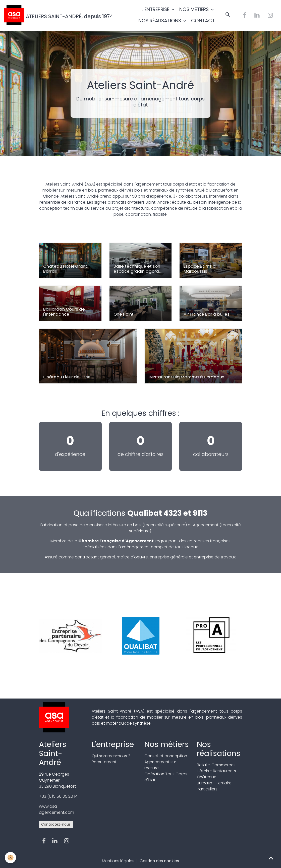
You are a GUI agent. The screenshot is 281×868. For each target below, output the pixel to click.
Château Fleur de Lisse (67, 377)
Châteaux (207, 777)
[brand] (49, 15)
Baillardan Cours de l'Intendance (64, 312)
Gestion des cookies (160, 861)
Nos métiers (167, 744)
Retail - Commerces (216, 765)
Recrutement (104, 762)
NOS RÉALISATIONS (160, 21)
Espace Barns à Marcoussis (200, 269)
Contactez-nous (56, 824)
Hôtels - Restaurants (217, 771)
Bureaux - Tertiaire (214, 783)
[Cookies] (11, 858)
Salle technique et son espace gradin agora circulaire (137, 269)
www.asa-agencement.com (57, 809)
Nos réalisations (219, 749)
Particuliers (207, 789)
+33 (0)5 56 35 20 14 (58, 796)
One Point (124, 314)
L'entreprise (113, 744)
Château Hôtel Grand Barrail (66, 269)
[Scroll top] (271, 858)
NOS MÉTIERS (195, 9)
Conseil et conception (166, 756)
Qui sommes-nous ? (111, 756)
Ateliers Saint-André (53, 754)
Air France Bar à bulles (207, 314)
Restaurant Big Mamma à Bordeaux (186, 377)
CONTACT (203, 21)
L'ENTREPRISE (156, 9)
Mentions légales (118, 861)
